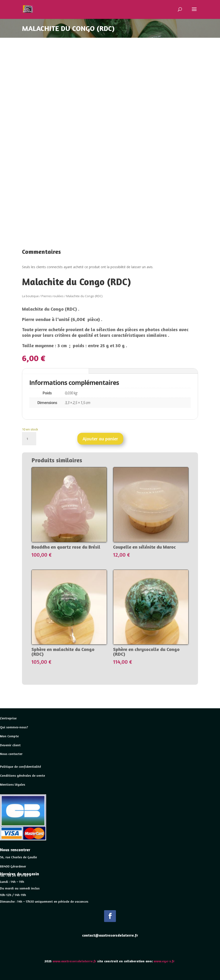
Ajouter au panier (100, 439)
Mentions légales (13, 784)
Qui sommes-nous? (14, 727)
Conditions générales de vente (22, 775)
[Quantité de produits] (29, 439)
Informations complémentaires (55, 371)
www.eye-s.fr (165, 961)
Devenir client (10, 745)
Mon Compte (9, 736)
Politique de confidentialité (20, 766)
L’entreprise (8, 718)
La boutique (30, 296)
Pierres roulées (53, 296)
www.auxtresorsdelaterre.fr (74, 961)
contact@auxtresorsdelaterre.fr (110, 935)
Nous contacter (11, 754)
